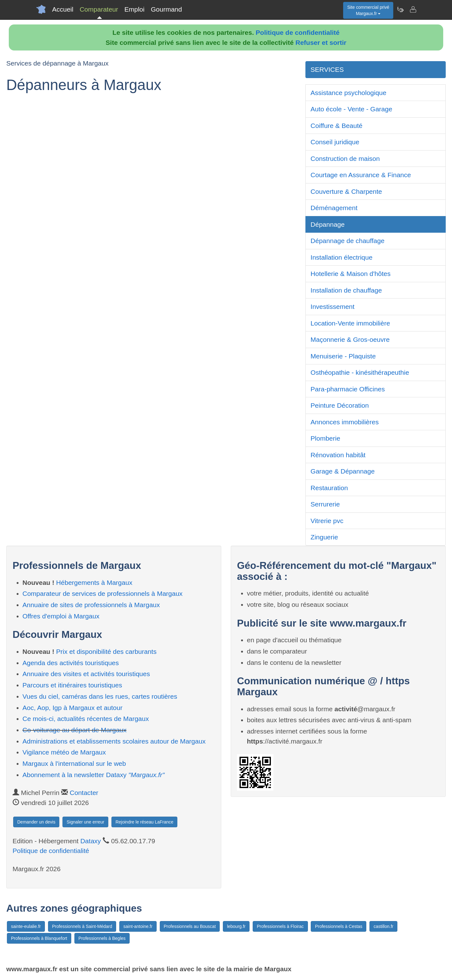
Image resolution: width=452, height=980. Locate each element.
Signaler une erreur (85, 822)
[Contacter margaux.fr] (413, 9)
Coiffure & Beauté (336, 126)
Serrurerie (325, 504)
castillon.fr (383, 926)
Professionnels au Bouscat (190, 926)
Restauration (329, 488)
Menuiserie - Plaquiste (343, 356)
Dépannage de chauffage (347, 241)
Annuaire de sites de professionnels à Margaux (91, 605)
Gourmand (166, 9)
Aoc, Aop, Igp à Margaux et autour (73, 708)
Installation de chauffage (346, 290)
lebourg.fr (236, 926)
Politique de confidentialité (298, 32)
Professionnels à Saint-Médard (82, 926)
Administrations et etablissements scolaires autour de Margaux (114, 741)
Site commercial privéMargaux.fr (368, 10)
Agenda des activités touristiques (71, 663)
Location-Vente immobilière (350, 323)
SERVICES (327, 69)
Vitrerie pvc (327, 521)
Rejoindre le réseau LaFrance (144, 822)
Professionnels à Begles (102, 938)
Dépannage (328, 224)
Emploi (134, 9)
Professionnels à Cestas (339, 926)
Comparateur (99, 9)
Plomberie (325, 438)
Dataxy (91, 841)
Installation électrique (341, 257)
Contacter (84, 793)
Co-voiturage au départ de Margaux (75, 730)
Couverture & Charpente (346, 191)
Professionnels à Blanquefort (39, 938)
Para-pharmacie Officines (348, 389)
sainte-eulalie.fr (26, 926)
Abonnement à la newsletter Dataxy (94, 775)
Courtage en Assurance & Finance (361, 175)
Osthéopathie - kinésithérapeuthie (360, 372)
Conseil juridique (335, 142)
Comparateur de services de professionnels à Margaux (103, 593)
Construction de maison (345, 159)
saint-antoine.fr (138, 926)
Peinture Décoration (340, 405)
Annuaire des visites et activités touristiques (86, 674)
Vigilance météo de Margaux (64, 752)
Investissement (332, 307)
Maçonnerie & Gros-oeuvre (350, 339)
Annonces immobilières (344, 422)
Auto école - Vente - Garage (351, 109)
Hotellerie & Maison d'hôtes (350, 274)
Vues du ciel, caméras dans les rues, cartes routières (100, 696)
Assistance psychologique (348, 93)
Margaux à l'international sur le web (74, 763)
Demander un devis (36, 822)
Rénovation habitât (338, 455)
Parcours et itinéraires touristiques (72, 685)
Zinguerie (324, 537)
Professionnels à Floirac (280, 926)
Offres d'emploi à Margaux (61, 616)
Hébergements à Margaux (94, 583)
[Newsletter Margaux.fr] (400, 9)
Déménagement (334, 208)
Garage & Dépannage (342, 471)
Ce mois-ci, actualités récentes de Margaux (86, 719)
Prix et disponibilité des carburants (106, 652)
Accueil (63, 9)
